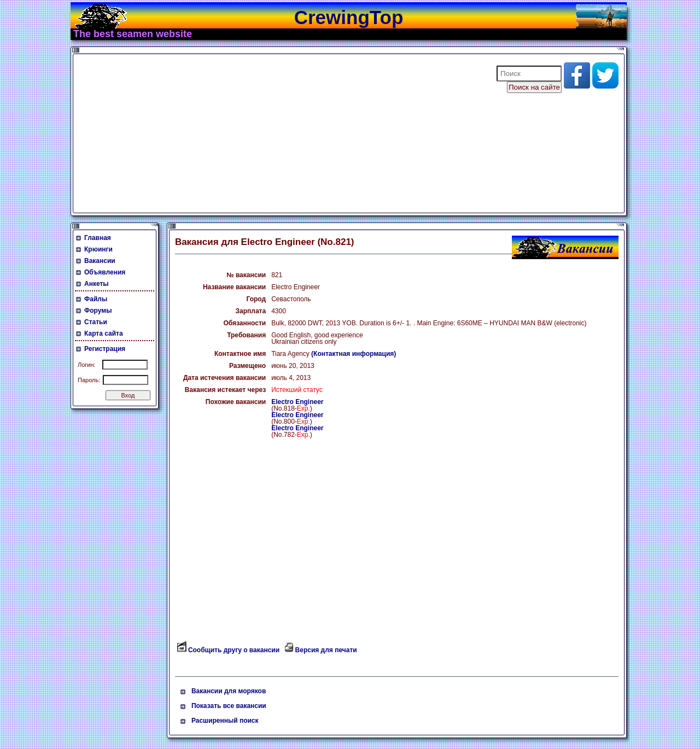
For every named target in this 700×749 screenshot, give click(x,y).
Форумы (98, 311)
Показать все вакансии (229, 706)
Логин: (87, 365)
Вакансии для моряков (229, 691)
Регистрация (105, 349)
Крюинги (98, 249)
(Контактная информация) (354, 354)
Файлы (96, 299)
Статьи (96, 322)
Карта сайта (104, 333)
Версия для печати (326, 650)
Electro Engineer (297, 402)
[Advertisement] (278, 133)
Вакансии (100, 261)
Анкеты (97, 284)
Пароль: (89, 380)
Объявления (105, 272)
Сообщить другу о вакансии (234, 650)
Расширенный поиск (225, 721)
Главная (98, 238)
